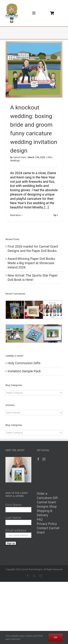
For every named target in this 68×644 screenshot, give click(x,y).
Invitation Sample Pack (24, 371)
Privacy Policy (47, 524)
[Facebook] (38, 459)
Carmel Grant (19, 157)
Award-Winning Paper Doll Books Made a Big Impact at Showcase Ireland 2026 (31, 263)
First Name (13, 505)
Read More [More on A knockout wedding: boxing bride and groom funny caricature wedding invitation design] (15, 215)
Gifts (50, 157)
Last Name (13, 518)
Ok (56, 637)
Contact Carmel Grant (48, 530)
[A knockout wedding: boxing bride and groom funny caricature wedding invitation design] (34, 69)
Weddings (15, 161)
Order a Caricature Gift (47, 496)
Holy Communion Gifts (24, 363)
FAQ (40, 519)
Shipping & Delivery (45, 513)
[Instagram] (44, 459)
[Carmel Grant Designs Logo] (12, 5)
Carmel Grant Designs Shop (47, 504)
